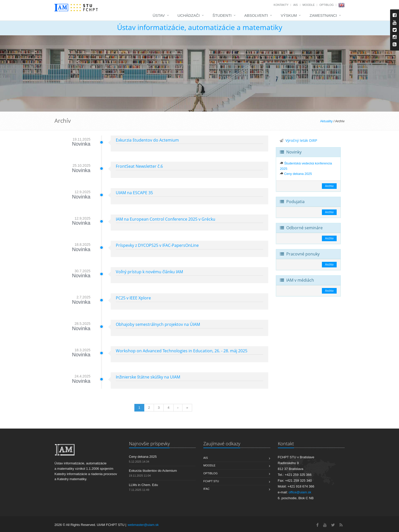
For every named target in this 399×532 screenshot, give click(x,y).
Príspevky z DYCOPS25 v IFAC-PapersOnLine (157, 245)
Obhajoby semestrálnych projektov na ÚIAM (158, 324)
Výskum (289, 15)
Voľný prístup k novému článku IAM (149, 272)
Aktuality (326, 121)
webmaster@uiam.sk (143, 525)
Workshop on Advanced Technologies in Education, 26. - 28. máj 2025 (182, 351)
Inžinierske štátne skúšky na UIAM (148, 377)
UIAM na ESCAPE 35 (134, 193)
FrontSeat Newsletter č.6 (139, 166)
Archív (329, 186)
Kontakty (281, 5)
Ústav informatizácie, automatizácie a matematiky (200, 27)
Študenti (222, 15)
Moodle (309, 5)
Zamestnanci (323, 15)
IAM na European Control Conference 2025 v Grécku (166, 219)
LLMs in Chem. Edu (144, 485)
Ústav (159, 15)
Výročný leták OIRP (301, 140)
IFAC (206, 489)
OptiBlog (326, 5)
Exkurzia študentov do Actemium (147, 140)
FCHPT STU (211, 481)
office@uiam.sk (300, 492)
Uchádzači (189, 15)
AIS (295, 5)
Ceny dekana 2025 (298, 174)
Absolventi (256, 15)
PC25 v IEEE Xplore (133, 298)
